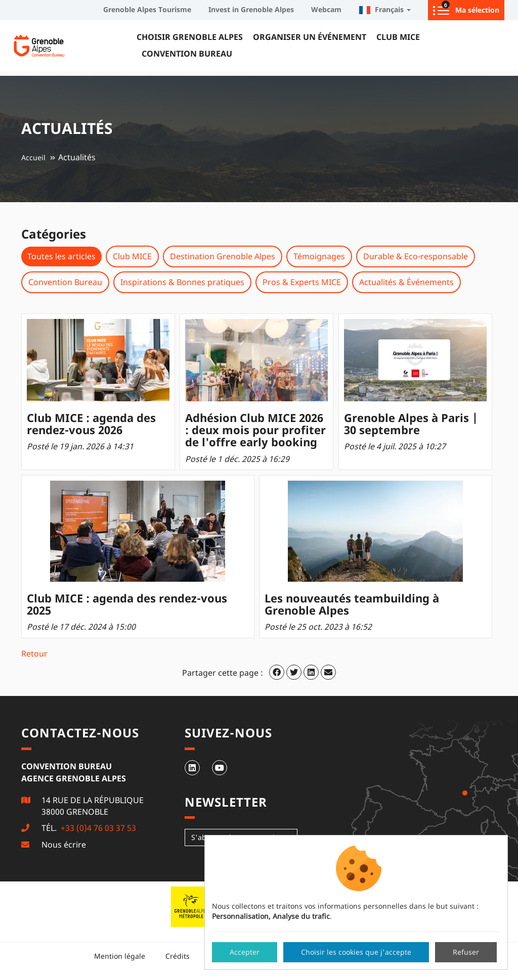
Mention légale (120, 956)
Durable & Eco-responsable (416, 256)
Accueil (33, 157)
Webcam (326, 9)
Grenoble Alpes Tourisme (147, 9)
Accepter (245, 952)
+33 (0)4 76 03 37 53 (97, 828)
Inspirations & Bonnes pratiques (182, 282)
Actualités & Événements (406, 282)
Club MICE (398, 37)
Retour (34, 654)
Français (385, 9)
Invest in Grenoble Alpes (251, 9)
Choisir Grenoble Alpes (190, 37)
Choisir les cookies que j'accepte (356, 952)
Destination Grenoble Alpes (223, 256)
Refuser (466, 952)
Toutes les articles (61, 256)
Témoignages (319, 256)
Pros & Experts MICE (302, 282)
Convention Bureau (187, 54)
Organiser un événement (310, 37)
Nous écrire (64, 845)
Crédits (178, 956)
